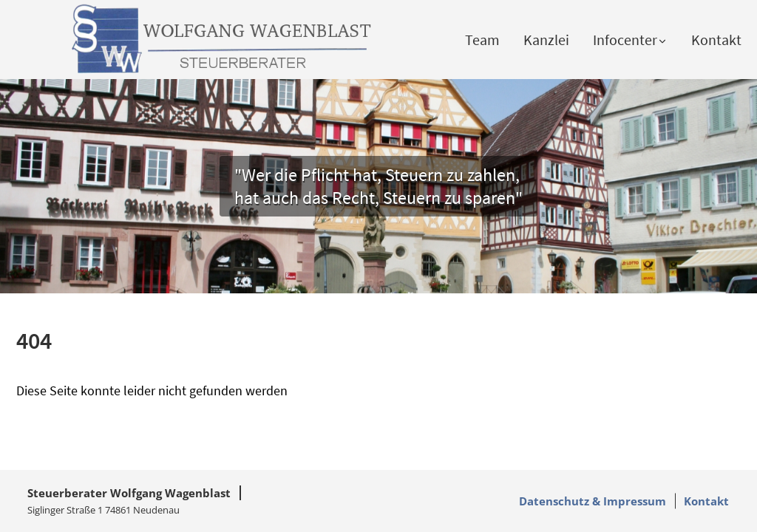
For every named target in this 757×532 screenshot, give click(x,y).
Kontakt (716, 40)
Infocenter (630, 40)
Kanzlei (546, 40)
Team (482, 40)
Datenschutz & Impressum (593, 501)
